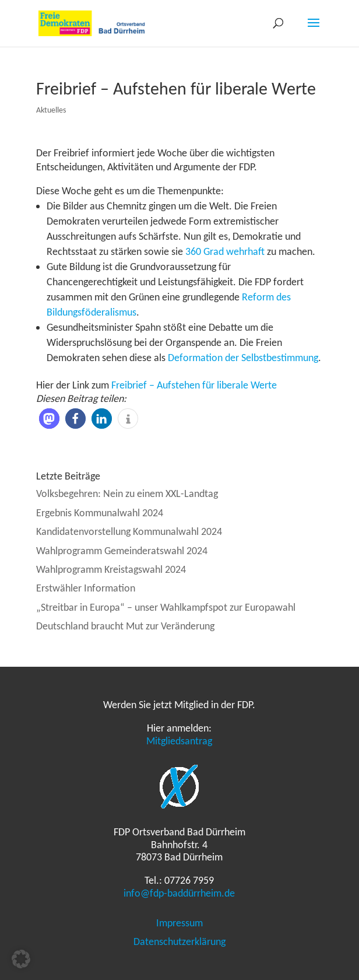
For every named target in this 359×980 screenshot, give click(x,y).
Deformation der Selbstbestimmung (243, 358)
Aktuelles (51, 110)
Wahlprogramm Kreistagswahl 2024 (111, 569)
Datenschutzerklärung (179, 942)
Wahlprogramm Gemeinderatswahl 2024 (122, 551)
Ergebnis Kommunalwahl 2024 (100, 513)
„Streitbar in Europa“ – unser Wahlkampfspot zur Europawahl (166, 607)
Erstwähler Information (86, 588)
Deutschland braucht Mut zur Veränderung (125, 626)
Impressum (179, 923)
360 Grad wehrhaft (225, 251)
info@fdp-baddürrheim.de (179, 893)
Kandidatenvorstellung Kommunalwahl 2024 (129, 531)
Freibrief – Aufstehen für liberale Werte (194, 385)
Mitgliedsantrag (179, 741)
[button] (49, 419)
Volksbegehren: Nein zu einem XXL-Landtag (127, 494)
